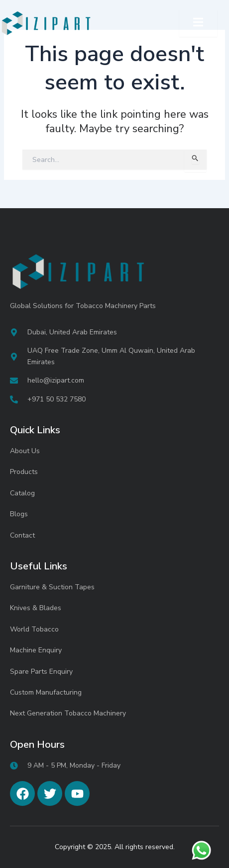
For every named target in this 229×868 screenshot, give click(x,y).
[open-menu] (198, 23)
